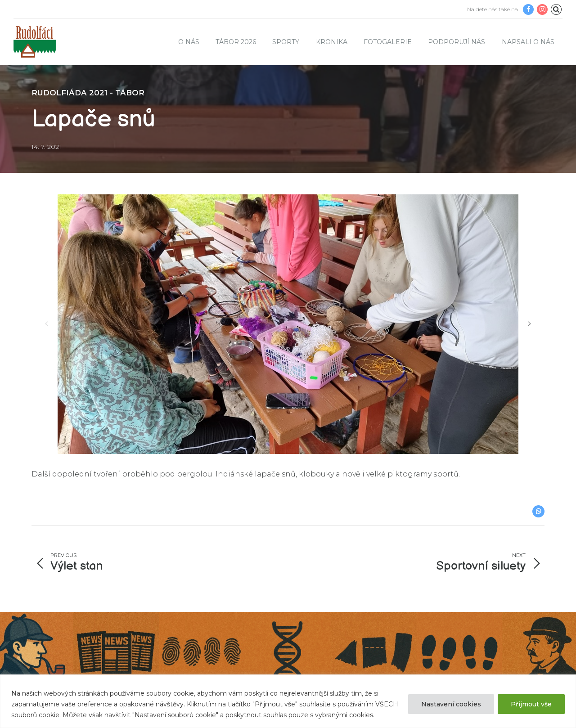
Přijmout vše (531, 704)
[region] (288, 701)
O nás (189, 42)
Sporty (286, 42)
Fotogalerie (388, 42)
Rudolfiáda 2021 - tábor (88, 93)
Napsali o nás (528, 42)
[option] (288, 324)
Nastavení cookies (451, 704)
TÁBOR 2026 (236, 42)
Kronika (332, 42)
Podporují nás (457, 42)
